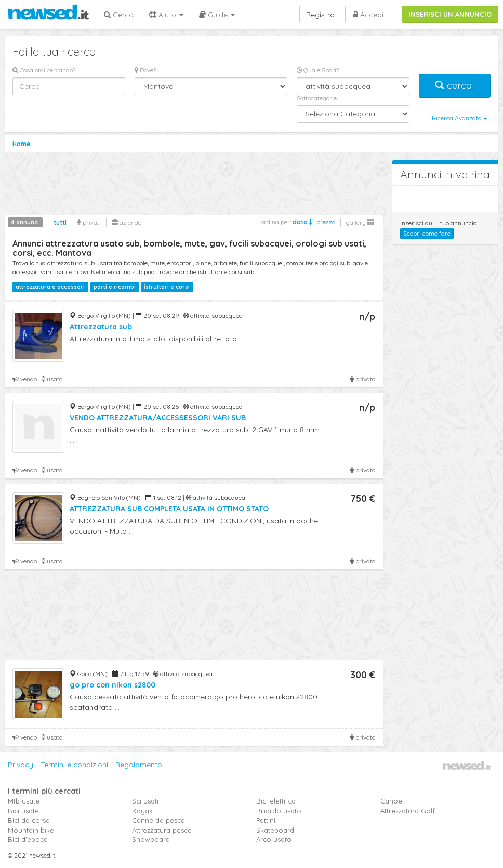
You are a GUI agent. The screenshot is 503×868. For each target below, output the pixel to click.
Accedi (368, 15)
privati (89, 222)
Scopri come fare (427, 233)
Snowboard (151, 839)
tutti (60, 222)
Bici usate (23, 811)
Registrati (322, 15)
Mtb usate (24, 801)
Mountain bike (31, 830)
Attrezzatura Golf (408, 811)
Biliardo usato (279, 811)
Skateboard (275, 830)
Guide (217, 15)
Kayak (142, 811)
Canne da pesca (158, 820)
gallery (360, 222)
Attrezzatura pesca (162, 830)
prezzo (326, 222)
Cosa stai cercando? (44, 70)
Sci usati (145, 801)
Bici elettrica (276, 801)
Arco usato (274, 839)
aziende (127, 222)
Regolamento (139, 765)
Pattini (266, 820)
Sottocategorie (317, 98)
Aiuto (166, 15)
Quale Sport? (318, 70)
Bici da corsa (29, 820)
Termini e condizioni (74, 765)
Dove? (145, 70)
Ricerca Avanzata (460, 118)
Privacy (21, 765)
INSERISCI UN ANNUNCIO (450, 14)
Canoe (391, 801)
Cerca (119, 15)
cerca (455, 86)
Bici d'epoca (28, 839)
